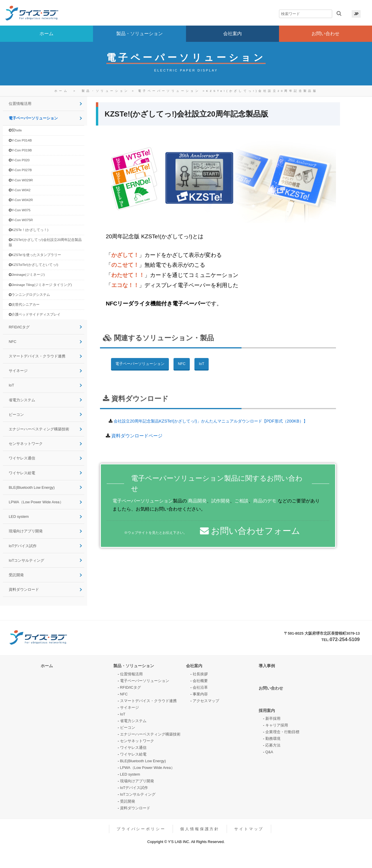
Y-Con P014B (20, 141)
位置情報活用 (20, 104)
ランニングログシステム (29, 295)
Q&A (269, 752)
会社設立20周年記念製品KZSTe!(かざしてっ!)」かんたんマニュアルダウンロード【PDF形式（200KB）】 (211, 421)
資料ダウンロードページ (137, 436)
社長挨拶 (200, 674)
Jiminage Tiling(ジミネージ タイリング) (40, 285)
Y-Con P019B (20, 150)
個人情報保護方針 (200, 829)
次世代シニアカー (24, 305)
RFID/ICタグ (19, 327)
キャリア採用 (277, 725)
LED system (19, 517)
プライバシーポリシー (141, 829)
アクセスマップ (206, 701)
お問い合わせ (325, 34)
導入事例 (267, 666)
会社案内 (233, 34)
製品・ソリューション (139, 34)
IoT (11, 385)
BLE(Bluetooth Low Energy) (32, 487)
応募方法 (273, 745)
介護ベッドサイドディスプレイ (35, 315)
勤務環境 (273, 739)
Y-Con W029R (21, 180)
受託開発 (16, 575)
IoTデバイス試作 (23, 546)
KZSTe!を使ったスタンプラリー (35, 255)
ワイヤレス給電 (22, 473)
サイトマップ (249, 829)
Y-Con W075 (20, 210)
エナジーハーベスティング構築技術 (39, 429)
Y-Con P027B (20, 170)
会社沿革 (200, 687)
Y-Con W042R (21, 200)
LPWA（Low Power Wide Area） (36, 502)
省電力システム (22, 400)
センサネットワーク (26, 444)
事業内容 (200, 694)
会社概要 (200, 681)
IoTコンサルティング (27, 560)
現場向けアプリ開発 (26, 531)
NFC (12, 342)
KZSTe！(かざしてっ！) (28, 230)
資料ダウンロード (24, 589)
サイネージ (18, 371)
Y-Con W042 (20, 190)
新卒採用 (273, 718)
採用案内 (267, 710)
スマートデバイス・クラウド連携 (37, 356)
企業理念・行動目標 (282, 732)
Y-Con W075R (21, 220)
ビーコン (16, 415)
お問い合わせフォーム (250, 531)
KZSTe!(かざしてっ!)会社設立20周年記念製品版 (262, 91)
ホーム (46, 34)
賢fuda (15, 130)
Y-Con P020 (19, 160)
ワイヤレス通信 (22, 458)
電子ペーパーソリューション (170, 91)
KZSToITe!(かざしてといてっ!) (33, 265)
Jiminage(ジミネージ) (27, 275)
